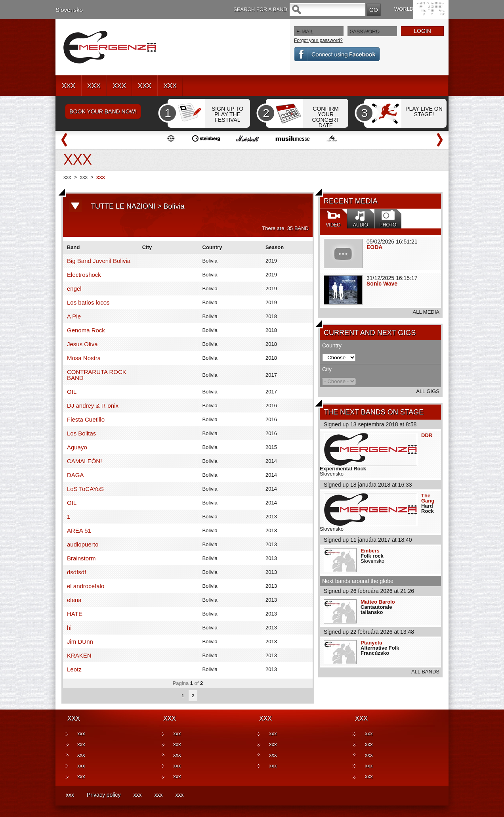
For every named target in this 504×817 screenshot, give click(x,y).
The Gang (428, 498)
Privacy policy (104, 795)
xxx (67, 177)
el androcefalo (86, 586)
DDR (427, 435)
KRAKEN (79, 655)
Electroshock (84, 275)
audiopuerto (83, 544)
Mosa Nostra (84, 358)
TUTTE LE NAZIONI (123, 206)
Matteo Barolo (378, 602)
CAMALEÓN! (84, 461)
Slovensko (69, 10)
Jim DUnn (80, 642)
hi (69, 628)
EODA (374, 247)
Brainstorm (81, 558)
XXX (69, 86)
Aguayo (77, 447)
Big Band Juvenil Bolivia (99, 261)
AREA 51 (79, 530)
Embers (370, 551)
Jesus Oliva (82, 344)
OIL (72, 392)
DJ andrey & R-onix (93, 406)
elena (74, 600)
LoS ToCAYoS (85, 489)
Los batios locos (88, 302)
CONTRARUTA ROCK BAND (97, 375)
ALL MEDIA (426, 312)
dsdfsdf (76, 572)
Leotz (74, 669)
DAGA (75, 475)
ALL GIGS (428, 391)
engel (74, 289)
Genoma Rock (86, 330)
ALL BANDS (425, 672)
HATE (75, 614)
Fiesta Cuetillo (86, 419)
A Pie (74, 316)
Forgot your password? (318, 40)
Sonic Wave (382, 284)
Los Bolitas (81, 433)
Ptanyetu (371, 643)
